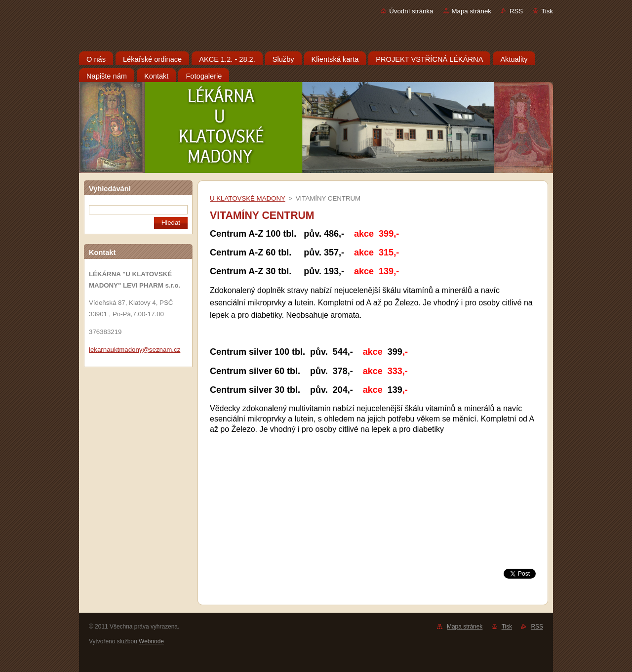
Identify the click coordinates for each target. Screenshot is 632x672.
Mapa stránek (472, 11)
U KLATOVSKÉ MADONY (248, 198)
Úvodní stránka (411, 11)
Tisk (547, 11)
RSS (516, 11)
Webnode (151, 641)
